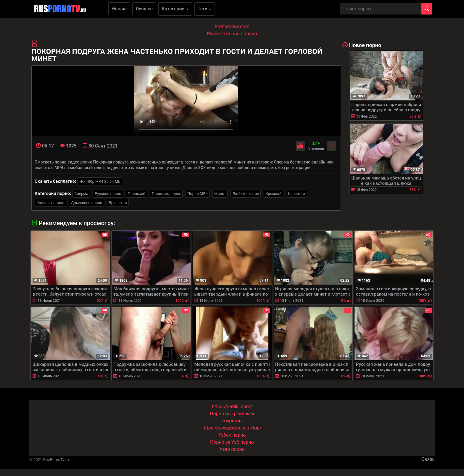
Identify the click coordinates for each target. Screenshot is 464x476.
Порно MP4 (198, 194)
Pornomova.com (232, 27)
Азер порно (232, 449)
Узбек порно (232, 435)
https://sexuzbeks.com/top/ (232, 428)
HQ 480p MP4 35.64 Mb (100, 181)
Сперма (81, 194)
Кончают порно (50, 203)
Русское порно (108, 194)
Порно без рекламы (232, 414)
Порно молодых (166, 194)
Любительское (246, 194)
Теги (205, 9)
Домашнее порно (86, 203)
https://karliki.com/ (232, 407)
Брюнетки (118, 203)
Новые (119, 9)
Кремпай (273, 194)
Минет (220, 194)
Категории (175, 9)
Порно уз (220, 442)
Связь (428, 459)
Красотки (296, 194)
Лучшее (144, 9)
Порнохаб (137, 194)
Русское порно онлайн (232, 34)
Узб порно (243, 442)
